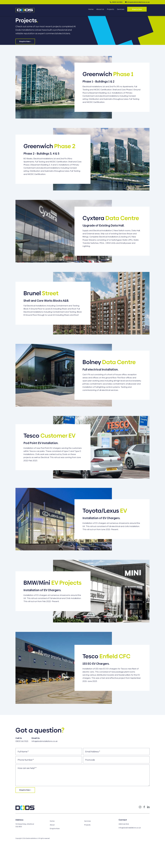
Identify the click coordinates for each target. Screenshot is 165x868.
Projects (87, 825)
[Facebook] (144, 807)
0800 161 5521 (117, 2)
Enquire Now (55, 829)
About (52, 825)
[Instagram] (140, 807)
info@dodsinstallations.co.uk (138, 2)
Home (52, 821)
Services (87, 821)
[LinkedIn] (148, 807)
